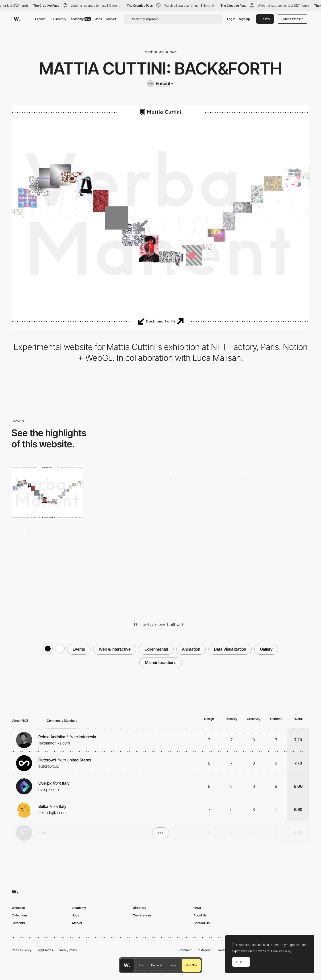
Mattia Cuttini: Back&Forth (160, 68)
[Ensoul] (160, 84)
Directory (60, 19)
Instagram (205, 950)
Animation (191, 649)
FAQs (197, 908)
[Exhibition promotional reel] (123, 550)
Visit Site (191, 965)
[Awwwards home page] (127, 965)
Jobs (99, 19)
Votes (173, 965)
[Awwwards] (17, 19)
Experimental (156, 649)
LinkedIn (223, 950)
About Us (200, 915)
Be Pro (265, 19)
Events (79, 649)
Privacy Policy (68, 950)
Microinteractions (161, 663)
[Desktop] (47, 493)
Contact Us (202, 923)
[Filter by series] (274, 493)
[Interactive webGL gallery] (47, 550)
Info (142, 965)
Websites (18, 908)
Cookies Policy (22, 950)
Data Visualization (230, 649)
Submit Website (292, 19)
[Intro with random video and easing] (198, 493)
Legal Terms (45, 950)
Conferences (142, 915)
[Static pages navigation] (123, 493)
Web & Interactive (115, 649)
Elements (157, 965)
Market (111, 19)
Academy (81, 19)
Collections (20, 915)
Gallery (266, 649)
